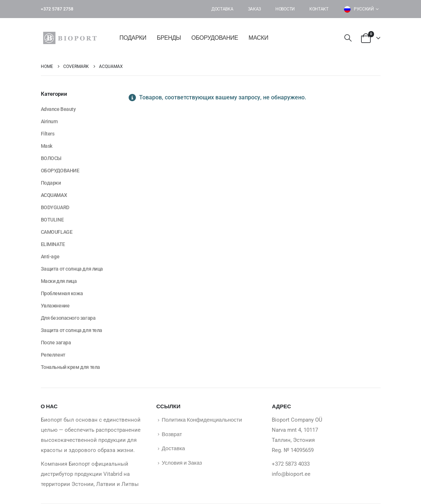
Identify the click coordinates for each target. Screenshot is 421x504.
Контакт (319, 9)
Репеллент (53, 355)
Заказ (255, 9)
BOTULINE (52, 220)
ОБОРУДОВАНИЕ (215, 38)
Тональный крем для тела (70, 367)
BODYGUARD (55, 207)
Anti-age (50, 257)
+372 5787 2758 (57, 9)
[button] (348, 38)
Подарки (133, 38)
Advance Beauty (58, 109)
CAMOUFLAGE (57, 232)
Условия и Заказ (182, 462)
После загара (56, 343)
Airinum (49, 121)
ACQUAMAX (54, 195)
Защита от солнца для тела (72, 330)
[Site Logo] (72, 38)
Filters (48, 134)
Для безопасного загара (68, 318)
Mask (47, 146)
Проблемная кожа (62, 293)
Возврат (172, 434)
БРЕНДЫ (169, 38)
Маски (259, 38)
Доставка (222, 9)
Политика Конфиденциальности (202, 419)
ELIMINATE (53, 244)
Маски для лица (59, 281)
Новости (285, 9)
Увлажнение (55, 306)
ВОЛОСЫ (51, 158)
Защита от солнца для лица (72, 269)
